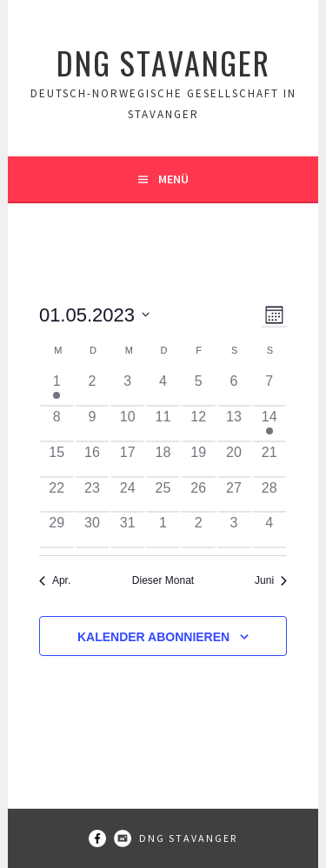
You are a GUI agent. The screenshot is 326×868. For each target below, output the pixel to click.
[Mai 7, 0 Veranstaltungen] (269, 389)
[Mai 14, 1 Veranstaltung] (269, 424)
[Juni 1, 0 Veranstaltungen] (163, 530)
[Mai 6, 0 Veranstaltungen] (234, 389)
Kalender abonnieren (153, 637)
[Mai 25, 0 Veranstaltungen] (163, 496)
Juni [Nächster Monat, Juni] (271, 580)
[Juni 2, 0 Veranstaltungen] (199, 530)
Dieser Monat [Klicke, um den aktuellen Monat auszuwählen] (163, 580)
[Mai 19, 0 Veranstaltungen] (199, 460)
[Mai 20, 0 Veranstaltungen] (234, 460)
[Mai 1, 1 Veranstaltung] (57, 389)
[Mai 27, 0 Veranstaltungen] (234, 496)
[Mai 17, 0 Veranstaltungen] (127, 460)
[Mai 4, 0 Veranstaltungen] (163, 389)
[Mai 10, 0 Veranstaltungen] (127, 424)
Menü (173, 179)
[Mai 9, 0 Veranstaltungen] (93, 424)
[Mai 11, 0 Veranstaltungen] (163, 424)
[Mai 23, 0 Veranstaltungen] (93, 496)
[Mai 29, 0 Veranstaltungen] (57, 530)
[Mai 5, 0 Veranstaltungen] (199, 389)
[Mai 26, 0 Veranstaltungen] (199, 496)
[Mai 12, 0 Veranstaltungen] (199, 424)
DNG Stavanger (163, 62)
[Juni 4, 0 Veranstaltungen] (269, 530)
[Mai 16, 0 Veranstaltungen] (93, 460)
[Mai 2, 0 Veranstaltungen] (93, 389)
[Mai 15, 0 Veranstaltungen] (57, 460)
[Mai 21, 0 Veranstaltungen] (269, 460)
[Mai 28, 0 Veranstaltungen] (269, 496)
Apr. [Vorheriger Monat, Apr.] (55, 580)
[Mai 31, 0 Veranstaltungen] (127, 530)
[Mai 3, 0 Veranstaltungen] (127, 389)
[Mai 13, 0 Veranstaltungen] (234, 424)
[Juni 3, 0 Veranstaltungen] (234, 530)
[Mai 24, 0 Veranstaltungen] (127, 496)
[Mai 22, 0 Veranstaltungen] (57, 496)
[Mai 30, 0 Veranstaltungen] (93, 530)
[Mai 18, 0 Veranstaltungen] (163, 460)
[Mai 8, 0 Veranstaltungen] (57, 424)
